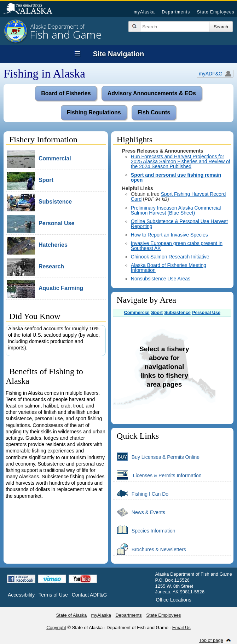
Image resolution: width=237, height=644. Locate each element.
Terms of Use (53, 595)
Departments (176, 12)
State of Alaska (31, 9)
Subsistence (177, 313)
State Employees (216, 12)
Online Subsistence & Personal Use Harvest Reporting (179, 224)
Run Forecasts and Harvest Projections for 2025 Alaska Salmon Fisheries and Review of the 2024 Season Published (181, 161)
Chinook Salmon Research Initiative (170, 257)
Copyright (56, 628)
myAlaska (144, 12)
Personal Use (206, 313)
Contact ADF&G (89, 595)
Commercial (137, 313)
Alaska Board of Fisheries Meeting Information (169, 268)
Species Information (144, 530)
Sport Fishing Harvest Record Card (178, 196)
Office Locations (174, 600)
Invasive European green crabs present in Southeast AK (177, 246)
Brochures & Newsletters (150, 549)
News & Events (139, 512)
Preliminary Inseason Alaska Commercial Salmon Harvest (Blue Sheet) (176, 210)
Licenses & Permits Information (157, 475)
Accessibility (21, 595)
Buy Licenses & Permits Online (156, 457)
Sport (157, 313)
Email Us (181, 628)
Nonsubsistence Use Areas (161, 279)
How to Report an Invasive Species (169, 235)
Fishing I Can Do (141, 494)
